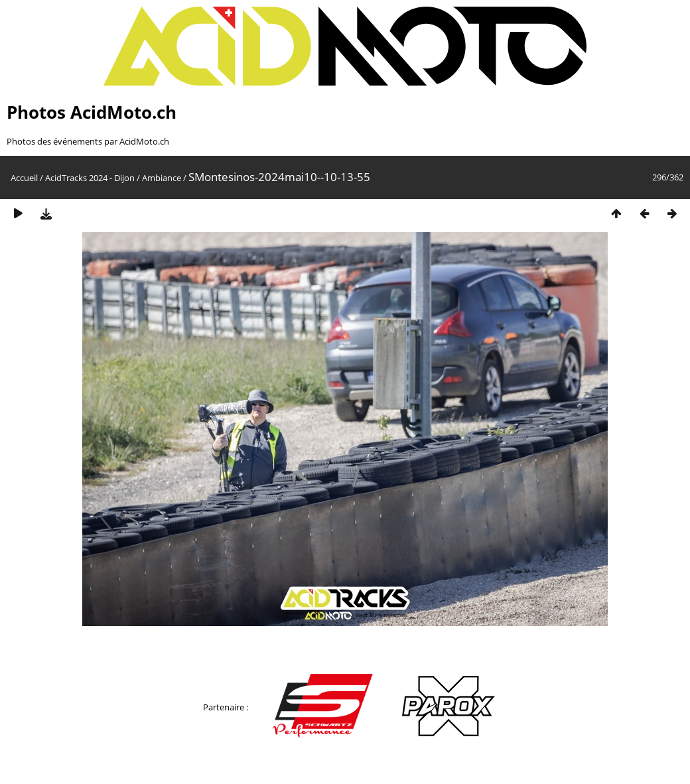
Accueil (24, 178)
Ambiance (162, 178)
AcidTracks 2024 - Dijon (90, 178)
